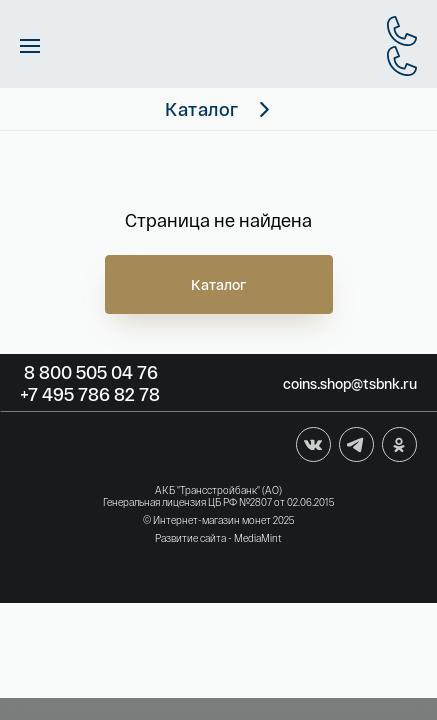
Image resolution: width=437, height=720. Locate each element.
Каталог (219, 284)
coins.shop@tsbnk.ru (350, 383)
